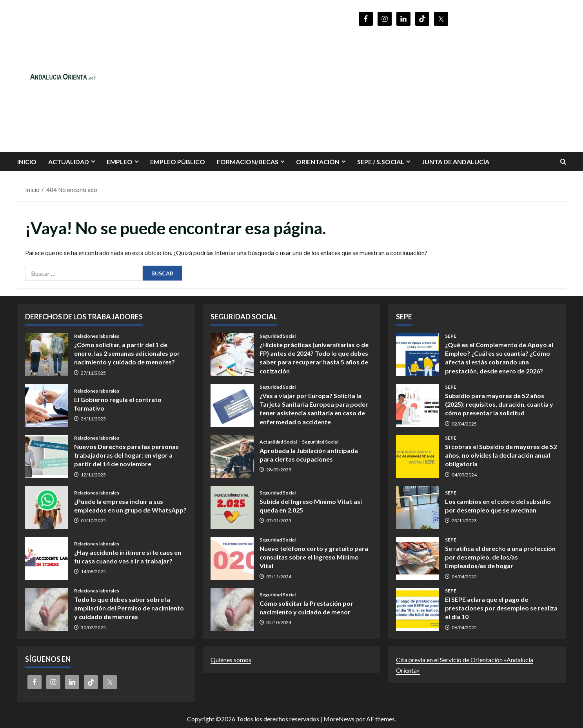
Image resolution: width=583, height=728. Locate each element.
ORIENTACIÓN (318, 162)
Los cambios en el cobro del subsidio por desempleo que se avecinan (418, 507)
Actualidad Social (279, 442)
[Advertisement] (403, 85)
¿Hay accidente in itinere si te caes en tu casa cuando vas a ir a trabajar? (47, 558)
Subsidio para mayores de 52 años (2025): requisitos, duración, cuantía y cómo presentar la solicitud (418, 406)
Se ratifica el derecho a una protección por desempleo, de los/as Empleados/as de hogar (418, 558)
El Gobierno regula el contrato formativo (47, 406)
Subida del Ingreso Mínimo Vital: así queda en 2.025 (232, 507)
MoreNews (339, 719)
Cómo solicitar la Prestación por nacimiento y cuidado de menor (232, 609)
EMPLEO (120, 162)
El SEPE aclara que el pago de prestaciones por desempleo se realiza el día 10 (418, 609)
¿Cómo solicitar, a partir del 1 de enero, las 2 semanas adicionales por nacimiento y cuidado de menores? (47, 355)
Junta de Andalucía (456, 162)
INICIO (27, 162)
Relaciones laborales (97, 336)
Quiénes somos (231, 660)
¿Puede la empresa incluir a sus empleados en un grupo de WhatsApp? (47, 507)
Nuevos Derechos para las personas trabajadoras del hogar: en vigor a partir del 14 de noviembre (47, 456)
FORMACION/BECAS (248, 162)
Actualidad (69, 162)
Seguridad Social (278, 336)
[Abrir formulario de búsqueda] (563, 162)
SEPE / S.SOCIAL (381, 162)
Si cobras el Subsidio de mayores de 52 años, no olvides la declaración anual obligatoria (418, 456)
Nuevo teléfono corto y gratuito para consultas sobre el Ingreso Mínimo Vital (232, 558)
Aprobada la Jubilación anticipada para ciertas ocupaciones (232, 456)
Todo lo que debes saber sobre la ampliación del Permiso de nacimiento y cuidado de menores (47, 609)
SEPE (451, 336)
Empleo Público (178, 162)
